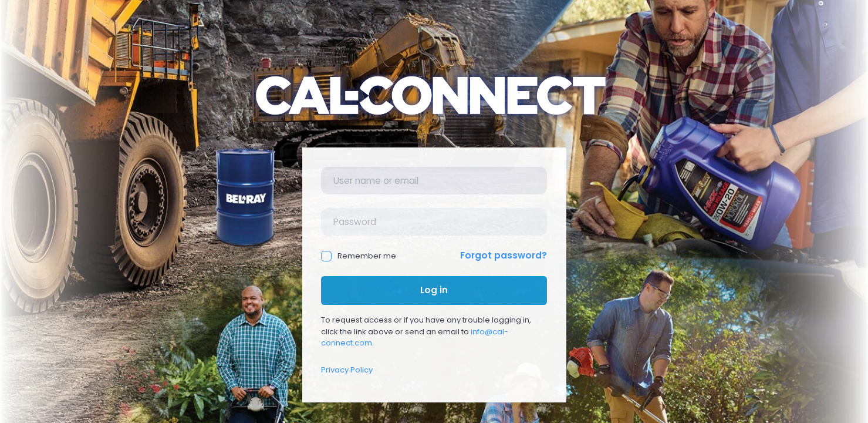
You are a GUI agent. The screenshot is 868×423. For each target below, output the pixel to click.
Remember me (359, 256)
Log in (434, 290)
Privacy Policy (347, 370)
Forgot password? (504, 255)
